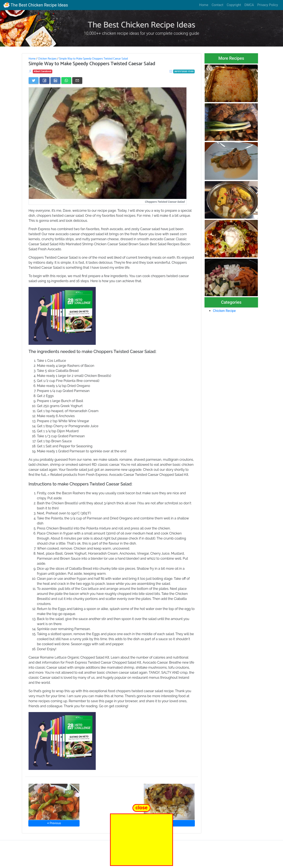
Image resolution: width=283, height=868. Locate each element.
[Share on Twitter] (34, 80)
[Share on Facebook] (45, 80)
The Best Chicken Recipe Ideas (36, 5)
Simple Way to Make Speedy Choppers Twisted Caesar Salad (93, 59)
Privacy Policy (268, 5)
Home (204, 5)
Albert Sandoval (43, 71)
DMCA (249, 5)
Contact (217, 5)
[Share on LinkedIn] (55, 80)
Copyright (234, 5)
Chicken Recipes (47, 59)
